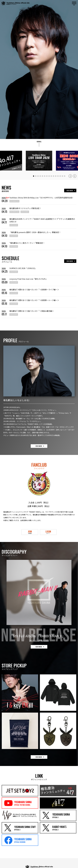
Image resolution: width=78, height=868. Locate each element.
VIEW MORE (70, 190)
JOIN (30, 532)
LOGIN (48, 532)
